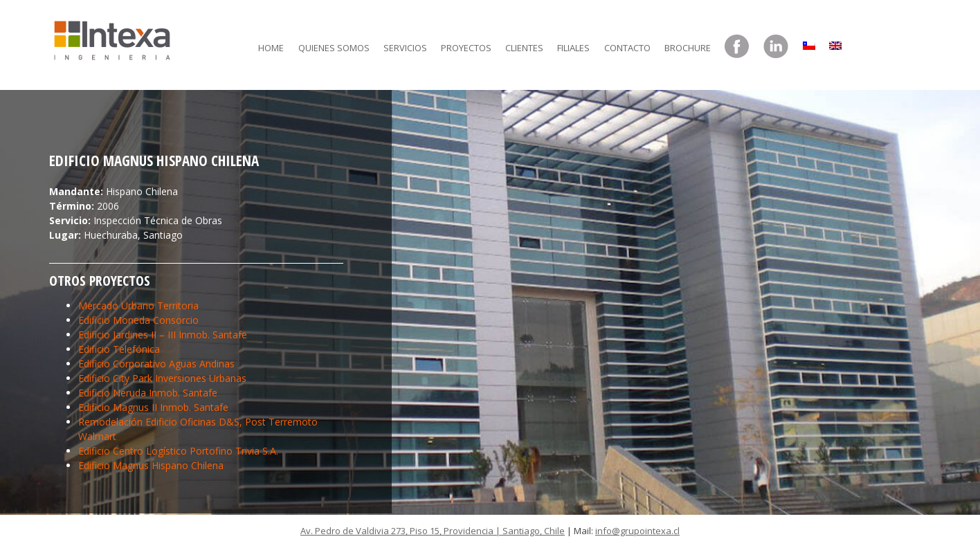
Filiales (573, 48)
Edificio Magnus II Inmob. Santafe (153, 407)
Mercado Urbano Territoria (138, 305)
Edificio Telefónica (119, 349)
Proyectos (466, 48)
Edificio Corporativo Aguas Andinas (156, 364)
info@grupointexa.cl (637, 531)
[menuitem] (809, 42)
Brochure (688, 48)
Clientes (524, 48)
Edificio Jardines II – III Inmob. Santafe (163, 335)
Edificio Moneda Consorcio (138, 320)
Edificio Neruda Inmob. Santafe (148, 393)
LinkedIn (776, 47)
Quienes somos (334, 48)
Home (271, 48)
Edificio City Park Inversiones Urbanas (162, 378)
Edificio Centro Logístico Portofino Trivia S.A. (178, 451)
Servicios (405, 48)
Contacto (627, 48)
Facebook (737, 47)
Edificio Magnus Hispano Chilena (151, 465)
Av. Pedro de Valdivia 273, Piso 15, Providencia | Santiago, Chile (433, 531)
